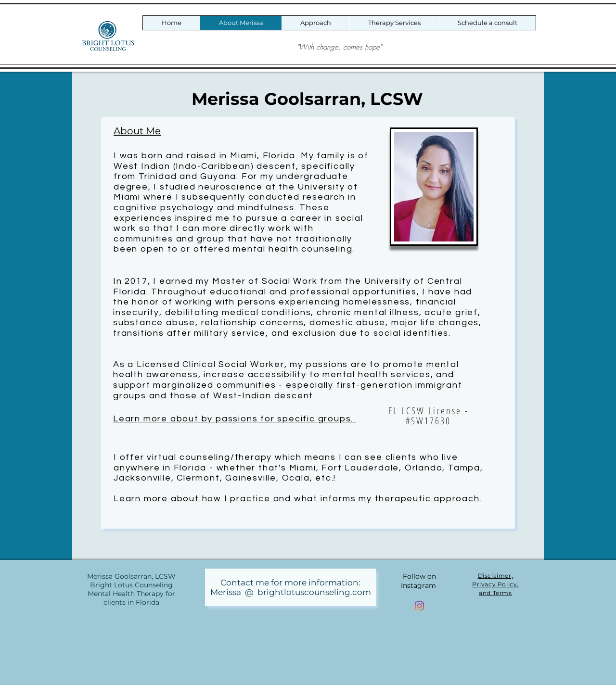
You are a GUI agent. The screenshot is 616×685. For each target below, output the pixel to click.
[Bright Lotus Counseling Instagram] (419, 606)
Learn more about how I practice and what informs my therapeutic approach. (298, 499)
